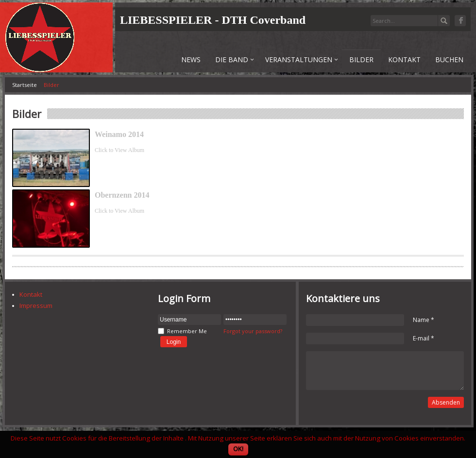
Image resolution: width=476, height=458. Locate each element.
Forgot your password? (253, 331)
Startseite (25, 85)
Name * (424, 320)
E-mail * (424, 338)
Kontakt (31, 294)
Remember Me (187, 331)
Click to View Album (119, 150)
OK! (238, 449)
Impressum (36, 305)
